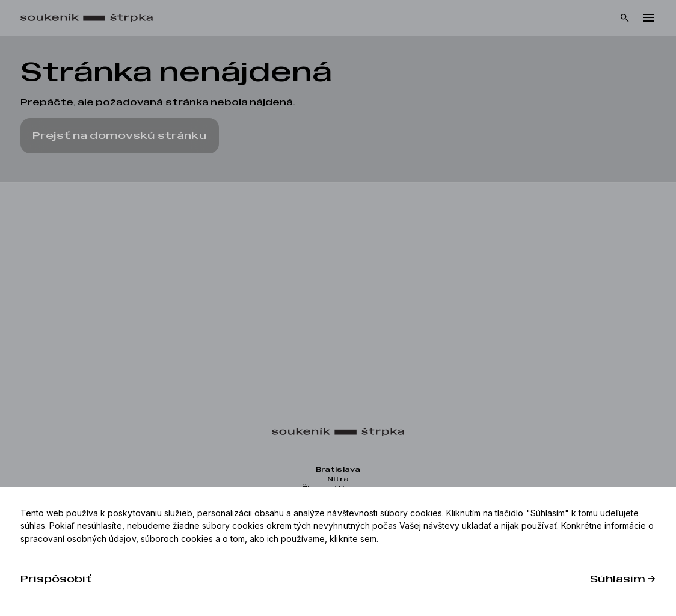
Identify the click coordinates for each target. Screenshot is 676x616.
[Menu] (648, 18)
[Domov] (93, 18)
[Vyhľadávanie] (625, 18)
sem (368, 539)
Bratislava (338, 470)
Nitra (338, 479)
